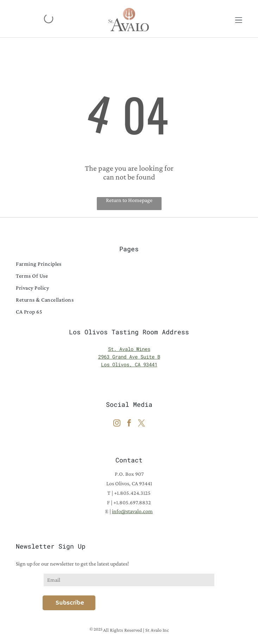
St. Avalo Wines (129, 349)
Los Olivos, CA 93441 (129, 364)
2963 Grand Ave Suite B (129, 357)
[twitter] (141, 424)
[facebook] (129, 424)
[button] (239, 19)
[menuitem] (129, 264)
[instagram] (117, 424)
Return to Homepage (129, 200)
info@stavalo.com (132, 511)
